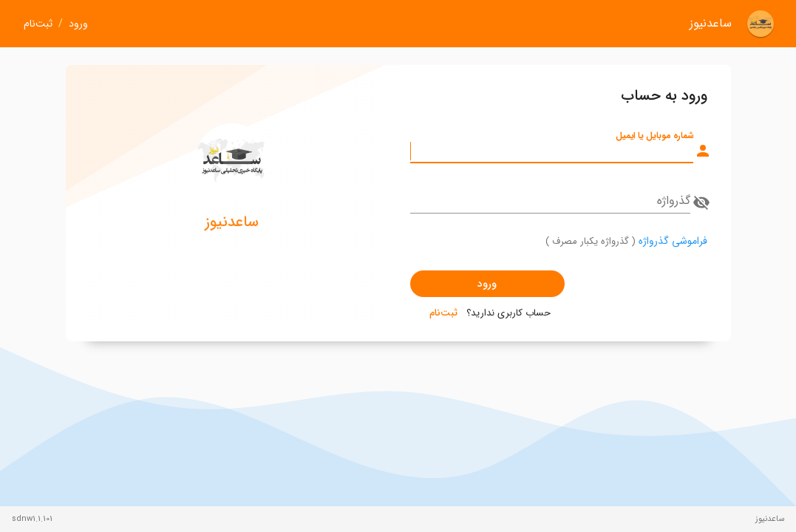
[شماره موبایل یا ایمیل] (552, 151)
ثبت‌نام (38, 24)
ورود (78, 24)
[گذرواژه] (550, 201)
